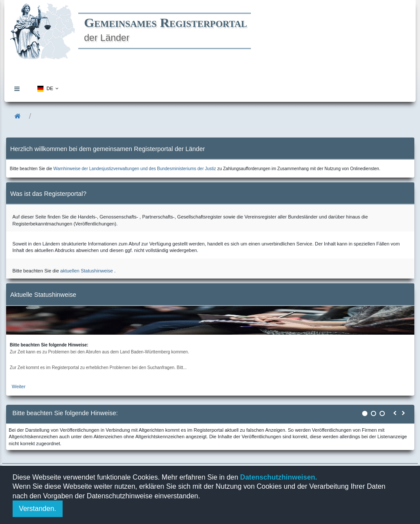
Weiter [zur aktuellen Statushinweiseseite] (19, 386)
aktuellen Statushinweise (87, 271)
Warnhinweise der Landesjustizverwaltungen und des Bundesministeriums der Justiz (135, 169)
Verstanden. (38, 509)
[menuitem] (19, 88)
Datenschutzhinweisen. (278, 477)
